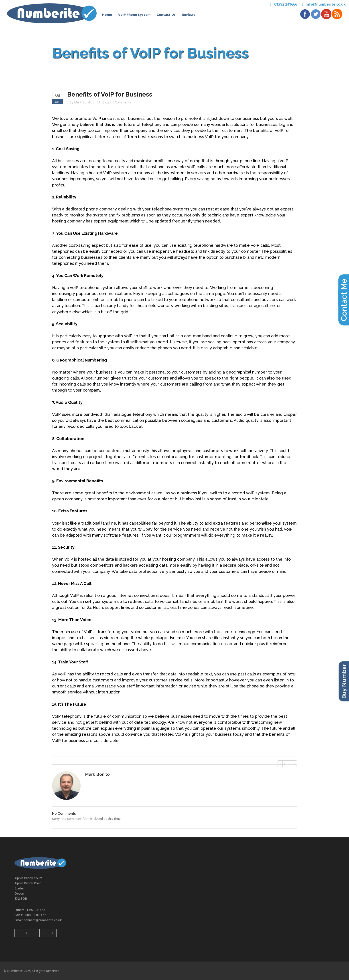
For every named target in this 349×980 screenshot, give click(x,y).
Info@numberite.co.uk (326, 4)
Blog (106, 102)
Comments (123, 102)
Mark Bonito (83, 102)
